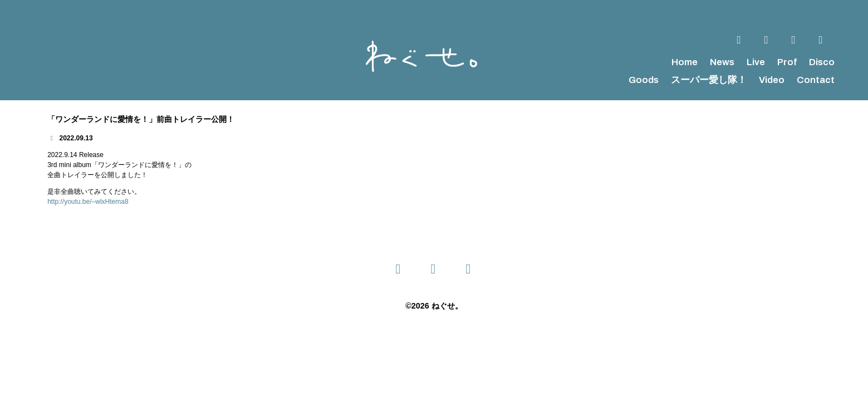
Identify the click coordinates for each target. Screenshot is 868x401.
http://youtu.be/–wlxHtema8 (88, 202)
